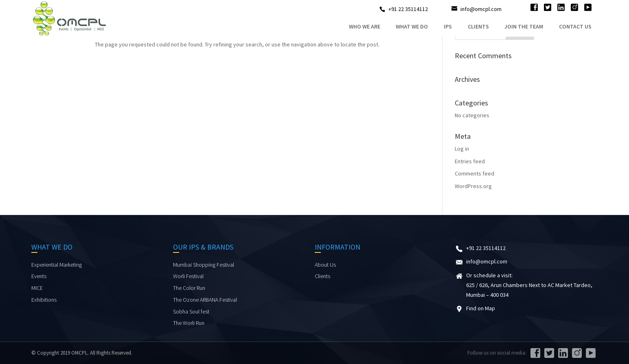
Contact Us (575, 26)
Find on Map (481, 308)
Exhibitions (44, 300)
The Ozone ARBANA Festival (205, 300)
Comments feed (474, 173)
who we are (365, 26)
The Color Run (189, 288)
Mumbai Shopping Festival (204, 265)
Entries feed (470, 161)
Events (39, 276)
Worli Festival (188, 276)
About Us (325, 265)
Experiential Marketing (57, 265)
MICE (37, 288)
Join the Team (524, 26)
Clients (478, 26)
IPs (448, 26)
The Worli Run (189, 323)
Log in (462, 149)
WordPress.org (473, 186)
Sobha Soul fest (191, 311)
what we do (412, 26)
